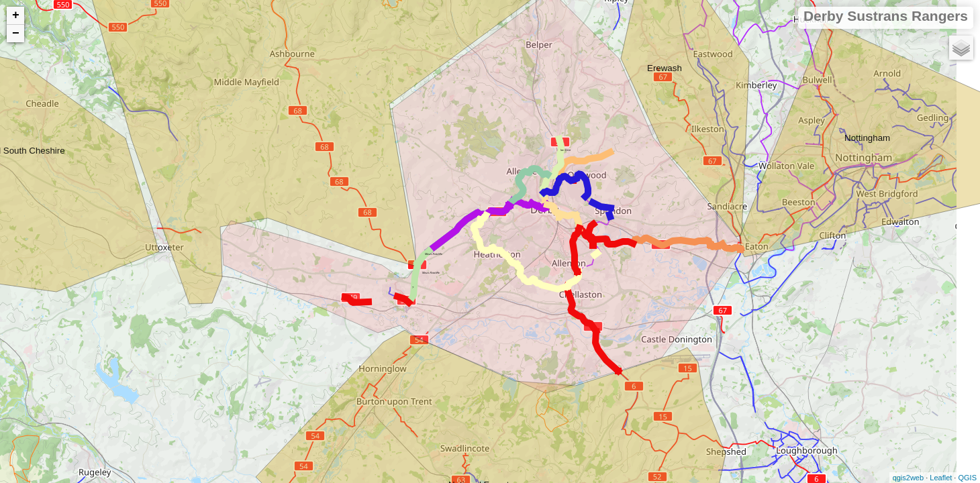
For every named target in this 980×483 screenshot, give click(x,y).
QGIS (967, 478)
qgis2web (908, 478)
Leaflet (941, 478)
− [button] (16, 34)
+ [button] (16, 15)
